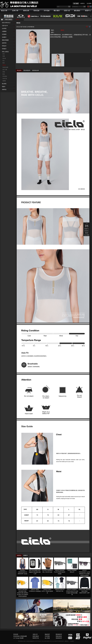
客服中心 (77, 135)
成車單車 (4, 43)
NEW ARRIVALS (6, 23)
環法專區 (4, 84)
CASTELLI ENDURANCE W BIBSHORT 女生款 (22, 572)
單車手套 (5, 79)
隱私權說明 (59, 634)
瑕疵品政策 (59, 636)
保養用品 (4, 90)
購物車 (77, 139)
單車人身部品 (9, 20)
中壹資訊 (72, 641)
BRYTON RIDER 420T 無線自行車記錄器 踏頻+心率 (35, 572)
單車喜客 (16, 634)
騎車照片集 (36, 638)
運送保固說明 (27, 70)
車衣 (4, 54)
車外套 (4, 58)
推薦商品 (19, 555)
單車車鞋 (5, 76)
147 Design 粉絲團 (18, 638)
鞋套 (4, 74)
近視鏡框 (4, 34)
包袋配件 (4, 37)
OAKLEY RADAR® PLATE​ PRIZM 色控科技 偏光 (60, 572)
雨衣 (4, 63)
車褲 (4, 56)
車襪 (4, 72)
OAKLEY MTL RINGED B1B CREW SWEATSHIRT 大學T (84, 591)
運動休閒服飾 (5, 40)
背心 (4, 61)
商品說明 (19, 70)
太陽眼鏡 (4, 31)
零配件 (4, 87)
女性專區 (4, 28)
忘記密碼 (89, 3)
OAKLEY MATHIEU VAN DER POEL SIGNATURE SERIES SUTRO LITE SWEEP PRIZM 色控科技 (23, 593)
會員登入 (83, 3)
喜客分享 (35, 634)
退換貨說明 (59, 638)
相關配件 (26, 555)
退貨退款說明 (36, 70)
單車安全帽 (5, 67)
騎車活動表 (36, 636)
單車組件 (4, 46)
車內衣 (18, 20)
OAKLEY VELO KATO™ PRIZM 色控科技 (47, 591)
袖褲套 (4, 81)
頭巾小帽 (5, 70)
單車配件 (4, 49)
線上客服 (77, 141)
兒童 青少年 (5, 26)
